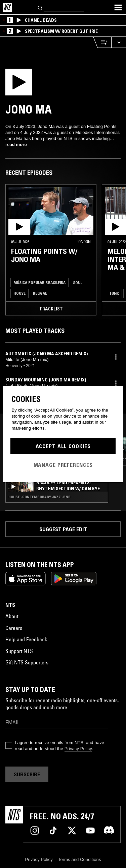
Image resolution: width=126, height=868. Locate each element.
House (19, 293)
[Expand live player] (119, 42)
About (12, 616)
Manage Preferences (63, 465)
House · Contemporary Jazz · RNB (39, 497)
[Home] (7, 7)
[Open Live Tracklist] (102, 42)
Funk (114, 293)
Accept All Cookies (63, 446)
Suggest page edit (63, 529)
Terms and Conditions (80, 859)
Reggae (40, 293)
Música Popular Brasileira (39, 282)
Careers (14, 628)
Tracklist (51, 309)
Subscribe (27, 774)
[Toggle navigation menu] (118, 7)
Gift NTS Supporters (27, 662)
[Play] (30, 84)
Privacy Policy (78, 749)
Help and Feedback (26, 639)
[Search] (40, 7)
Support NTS (19, 651)
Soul (77, 282)
